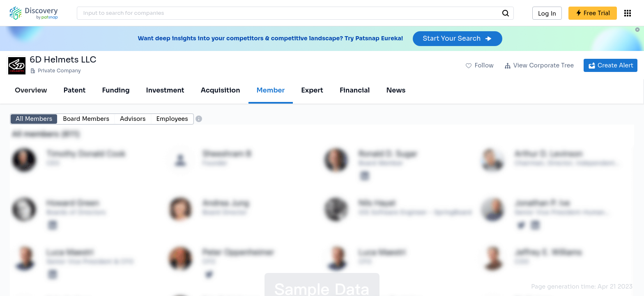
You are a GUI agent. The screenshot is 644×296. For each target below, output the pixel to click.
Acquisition (221, 90)
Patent (75, 90)
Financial (355, 90)
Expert (312, 90)
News (396, 90)
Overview (31, 90)
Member (271, 90)
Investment (165, 90)
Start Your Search (457, 38)
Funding (116, 90)
